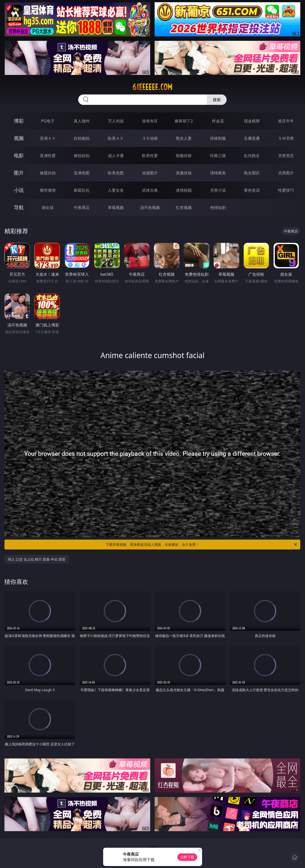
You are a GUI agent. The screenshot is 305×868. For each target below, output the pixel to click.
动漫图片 (150, 173)
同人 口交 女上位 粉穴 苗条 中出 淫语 (37, 559)
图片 (19, 173)
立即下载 (187, 857)
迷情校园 (184, 190)
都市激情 (48, 190)
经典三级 (218, 156)
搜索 (217, 100)
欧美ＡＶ (116, 138)
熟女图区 (252, 173)
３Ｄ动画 (150, 138)
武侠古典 (150, 190)
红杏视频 (184, 207)
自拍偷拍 (82, 138)
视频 (19, 138)
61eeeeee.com (152, 87)
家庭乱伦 (82, 190)
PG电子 (48, 121)
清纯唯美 (218, 173)
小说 (19, 190)
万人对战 (116, 121)
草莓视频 (116, 207)
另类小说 (218, 190)
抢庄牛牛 (286, 121)
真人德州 (82, 121)
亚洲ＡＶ (48, 138)
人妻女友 (116, 190)
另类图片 (286, 173)
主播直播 (252, 138)
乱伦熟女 (252, 156)
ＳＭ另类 (286, 138)
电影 (19, 155)
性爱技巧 (286, 190)
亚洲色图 (82, 173)
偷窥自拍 (48, 173)
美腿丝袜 (184, 173)
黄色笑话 (252, 190)
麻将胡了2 (184, 121)
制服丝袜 (184, 156)
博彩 (19, 121)
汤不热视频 (150, 207)
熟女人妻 (184, 138)
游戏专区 (150, 121)
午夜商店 (82, 207)
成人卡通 (116, 156)
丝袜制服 (218, 138)
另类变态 (286, 156)
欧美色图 (116, 173)
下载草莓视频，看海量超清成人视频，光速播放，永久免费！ (202, 545)
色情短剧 (218, 207)
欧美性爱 (150, 156)
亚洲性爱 (48, 156)
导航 (19, 207)
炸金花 (218, 121)
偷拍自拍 (82, 156)
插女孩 (48, 207)
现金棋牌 (252, 121)
